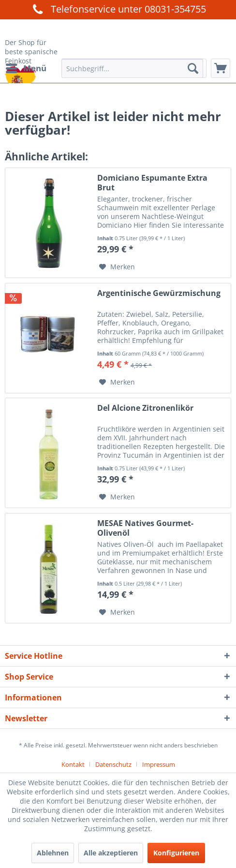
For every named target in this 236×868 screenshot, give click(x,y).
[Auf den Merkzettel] (117, 267)
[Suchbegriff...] (132, 68)
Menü (26, 67)
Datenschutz (113, 764)
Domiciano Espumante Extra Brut (152, 183)
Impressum (159, 764)
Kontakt (73, 764)
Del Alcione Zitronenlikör (145, 408)
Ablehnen (53, 853)
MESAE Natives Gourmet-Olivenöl (145, 528)
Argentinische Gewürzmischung (159, 293)
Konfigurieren (176, 853)
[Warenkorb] (221, 68)
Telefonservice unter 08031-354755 (118, 9)
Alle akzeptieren (111, 853)
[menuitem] (26, 68)
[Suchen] (193, 68)
